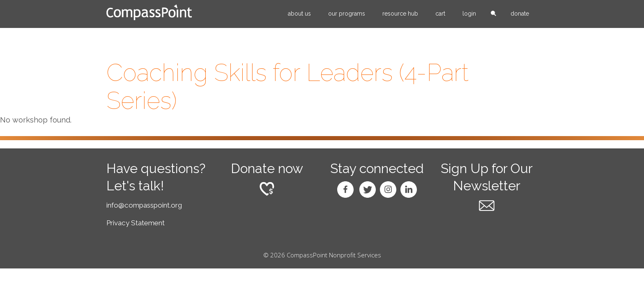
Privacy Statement (136, 223)
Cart (440, 14)
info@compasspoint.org (144, 205)
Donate (520, 14)
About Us (299, 14)
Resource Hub (400, 14)
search (493, 14)
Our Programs (347, 14)
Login (469, 14)
